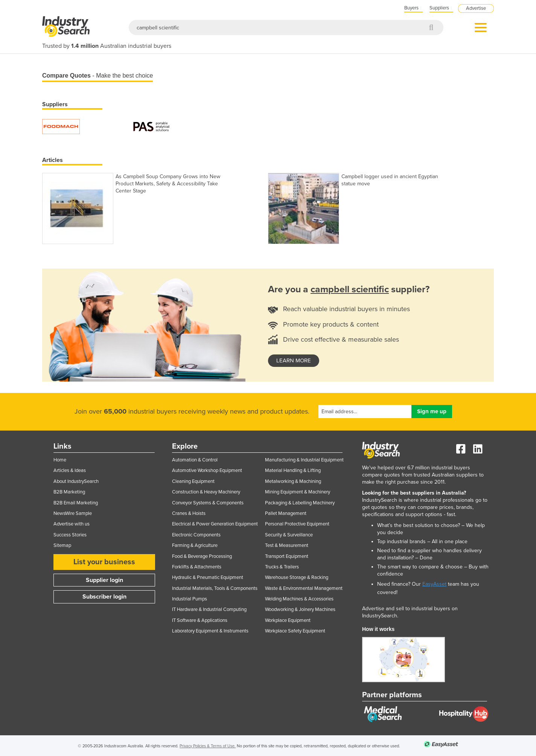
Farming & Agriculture (195, 545)
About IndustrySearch (76, 481)
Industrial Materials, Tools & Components (215, 588)
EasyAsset (434, 584)
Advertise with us (72, 524)
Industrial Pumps (190, 599)
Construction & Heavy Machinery (206, 492)
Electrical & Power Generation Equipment (215, 524)
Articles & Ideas (70, 470)
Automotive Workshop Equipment (207, 470)
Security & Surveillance (289, 535)
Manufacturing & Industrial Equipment (304, 460)
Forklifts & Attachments (197, 567)
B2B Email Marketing (76, 503)
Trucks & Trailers (282, 567)
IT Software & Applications (200, 620)
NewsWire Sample (73, 513)
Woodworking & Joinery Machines (300, 609)
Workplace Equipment (288, 620)
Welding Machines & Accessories (299, 599)
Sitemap (62, 545)
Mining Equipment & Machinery (298, 492)
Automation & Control (195, 460)
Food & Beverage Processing (202, 556)
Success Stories (70, 535)
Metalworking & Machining (293, 481)
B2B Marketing (69, 492)
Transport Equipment (287, 556)
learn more (294, 360)
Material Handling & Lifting (293, 470)
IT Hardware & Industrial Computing (209, 609)
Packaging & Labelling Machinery (300, 503)
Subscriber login (104, 597)
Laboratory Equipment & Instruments (210, 631)
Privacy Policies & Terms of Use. (208, 746)
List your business (104, 562)
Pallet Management (286, 513)
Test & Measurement (287, 545)
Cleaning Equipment (193, 481)
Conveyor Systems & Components (208, 503)
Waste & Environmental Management (304, 588)
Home (60, 460)
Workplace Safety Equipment (295, 631)
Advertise (476, 8)
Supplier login (104, 580)
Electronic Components (196, 535)
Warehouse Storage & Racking (297, 577)
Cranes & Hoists (189, 513)
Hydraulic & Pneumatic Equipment (208, 577)
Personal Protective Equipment (297, 524)
